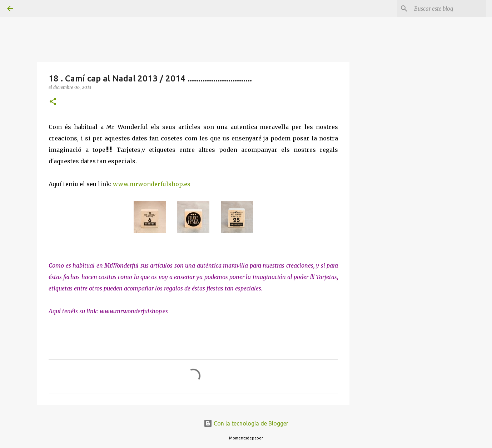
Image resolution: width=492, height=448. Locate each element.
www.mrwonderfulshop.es (152, 184)
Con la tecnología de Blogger (246, 423)
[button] (53, 102)
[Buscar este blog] (449, 9)
